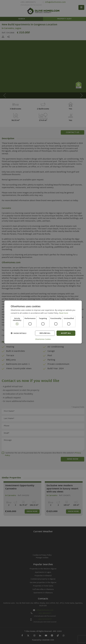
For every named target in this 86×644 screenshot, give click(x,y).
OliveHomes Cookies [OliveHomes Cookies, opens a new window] (43, 339)
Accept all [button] (66, 333)
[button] (19, 333)
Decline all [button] (45, 333)
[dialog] (43, 322)
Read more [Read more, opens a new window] (64, 313)
